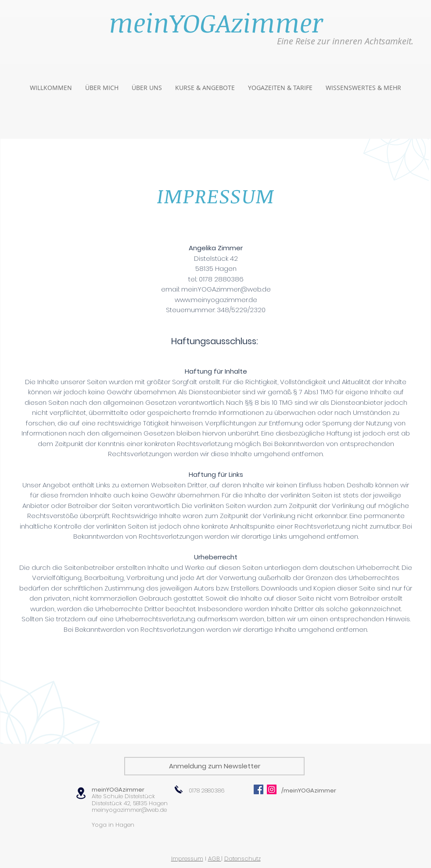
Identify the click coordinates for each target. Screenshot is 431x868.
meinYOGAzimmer (118, 790)
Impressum (187, 859)
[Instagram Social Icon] (272, 789)
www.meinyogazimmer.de (216, 300)
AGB (215, 859)
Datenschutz (242, 859)
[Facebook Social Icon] (259, 789)
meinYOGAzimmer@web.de (226, 289)
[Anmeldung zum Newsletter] (214, 766)
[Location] (81, 793)
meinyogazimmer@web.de (129, 810)
